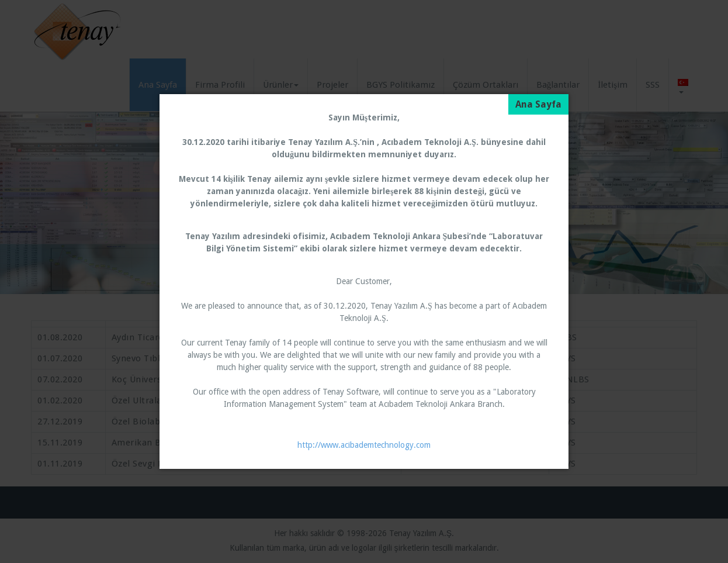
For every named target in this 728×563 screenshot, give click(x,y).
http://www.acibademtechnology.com (364, 445)
